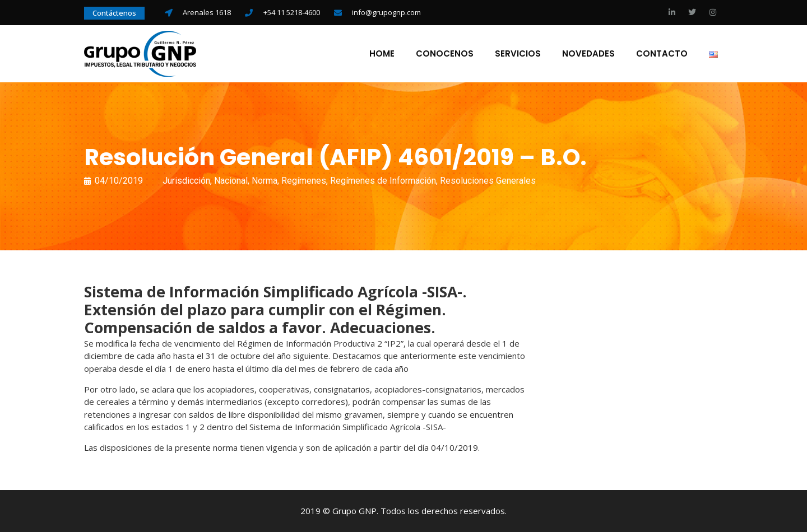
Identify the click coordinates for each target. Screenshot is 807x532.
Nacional (231, 181)
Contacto (662, 54)
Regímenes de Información (383, 181)
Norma (265, 181)
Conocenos (445, 54)
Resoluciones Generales (488, 181)
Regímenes (304, 181)
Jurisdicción (186, 181)
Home (382, 54)
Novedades (588, 54)
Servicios (518, 54)
